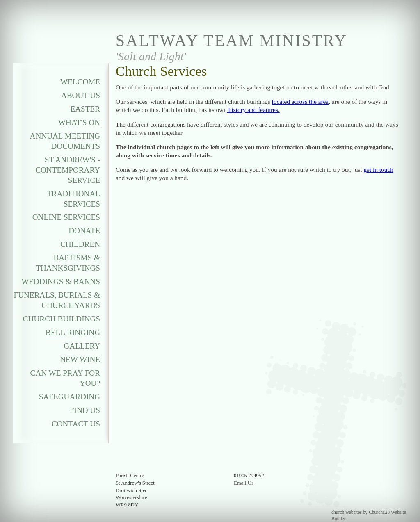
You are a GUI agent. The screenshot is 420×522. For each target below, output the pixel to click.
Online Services (66, 217)
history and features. (253, 110)
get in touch (378, 170)
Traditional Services (73, 199)
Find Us (85, 410)
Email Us (244, 483)
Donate (84, 231)
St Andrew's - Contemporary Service (68, 170)
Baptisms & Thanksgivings (68, 263)
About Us (81, 95)
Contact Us (76, 424)
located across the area (300, 101)
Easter (86, 109)
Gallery (82, 346)
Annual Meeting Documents (65, 141)
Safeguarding (70, 397)
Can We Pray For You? (65, 378)
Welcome (80, 82)
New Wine (80, 359)
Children (80, 244)
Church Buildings (62, 319)
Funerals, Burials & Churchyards (57, 300)
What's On (79, 122)
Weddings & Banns (61, 282)
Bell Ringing (73, 332)
